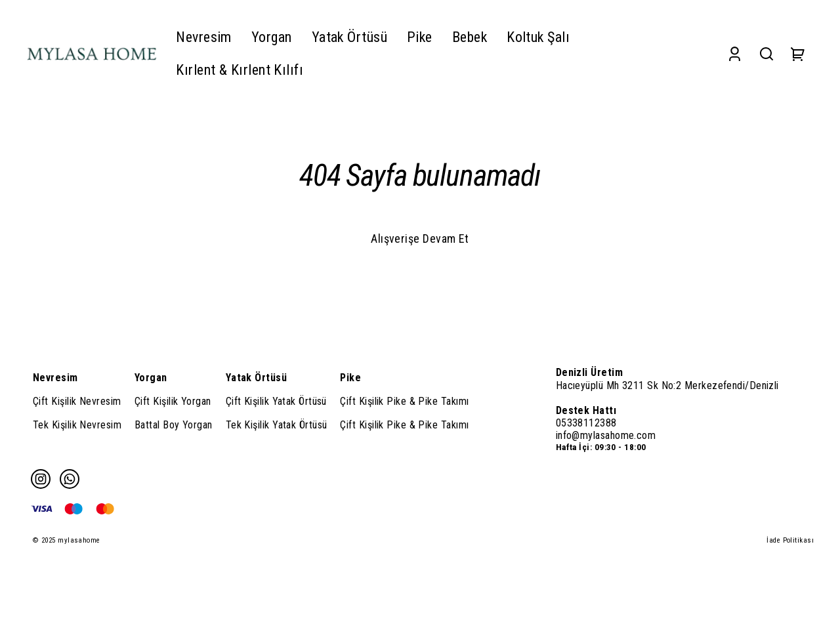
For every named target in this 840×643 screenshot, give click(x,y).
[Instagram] (41, 479)
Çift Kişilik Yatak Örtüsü (276, 401)
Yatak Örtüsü (256, 378)
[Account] (735, 53)
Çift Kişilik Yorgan (173, 401)
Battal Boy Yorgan (174, 425)
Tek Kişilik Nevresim (77, 425)
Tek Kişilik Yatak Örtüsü (277, 425)
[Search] (766, 53)
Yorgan (151, 378)
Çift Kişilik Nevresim (77, 401)
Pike (350, 378)
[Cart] (798, 53)
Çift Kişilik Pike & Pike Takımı (404, 401)
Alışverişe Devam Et (420, 239)
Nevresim (55, 378)
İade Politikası (790, 540)
